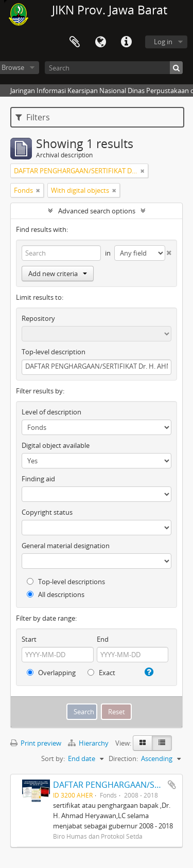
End (103, 639)
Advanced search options (97, 211)
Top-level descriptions (66, 582)
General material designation (66, 546)
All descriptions (56, 594)
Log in (163, 42)
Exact (101, 673)
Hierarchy (89, 743)
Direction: (123, 758)
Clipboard (75, 42)
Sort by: (53, 758)
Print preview (36, 743)
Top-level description (54, 352)
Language (100, 42)
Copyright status (47, 512)
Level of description (51, 412)
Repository (38, 318)
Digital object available (56, 445)
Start (29, 639)
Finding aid (38, 479)
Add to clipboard (172, 785)
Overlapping (51, 673)
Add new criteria (58, 274)
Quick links (126, 42)
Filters (33, 117)
